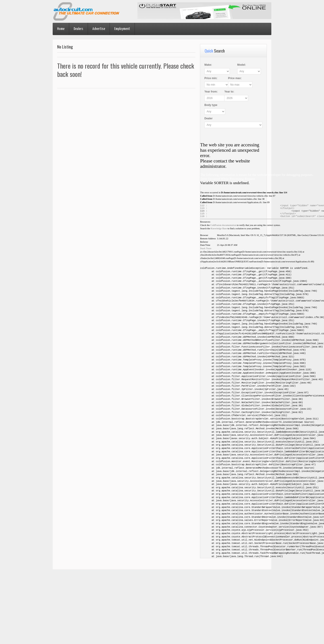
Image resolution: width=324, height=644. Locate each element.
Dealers (78, 29)
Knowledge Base (219, 231)
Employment (122, 29)
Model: (241, 65)
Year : (211, 92)
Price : (211, 78)
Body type (211, 105)
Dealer (209, 118)
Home (61, 29)
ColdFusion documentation (223, 227)
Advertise (99, 29)
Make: (208, 65)
